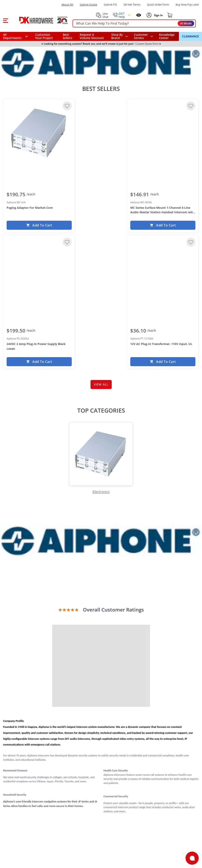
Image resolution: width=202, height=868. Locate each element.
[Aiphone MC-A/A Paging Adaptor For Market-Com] (39, 133)
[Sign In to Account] (158, 15)
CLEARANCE (190, 36)
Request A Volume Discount (92, 36)
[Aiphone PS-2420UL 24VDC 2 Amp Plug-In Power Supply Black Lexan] (39, 269)
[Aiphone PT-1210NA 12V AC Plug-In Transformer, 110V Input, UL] (163, 269)
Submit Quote (88, 5)
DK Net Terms (132, 5)
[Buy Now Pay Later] (187, 5)
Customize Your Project (44, 36)
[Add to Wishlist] (67, 106)
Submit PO (110, 5)
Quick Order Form (158, 5)
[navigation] (143, 36)
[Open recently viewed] (139, 15)
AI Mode (186, 23)
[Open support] (192, 858)
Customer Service (141, 36)
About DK (67, 5)
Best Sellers (68, 36)
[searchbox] (134, 24)
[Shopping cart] (170, 15)
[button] (5, 20)
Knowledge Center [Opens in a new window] (167, 36)
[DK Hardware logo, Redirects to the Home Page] (39, 20)
